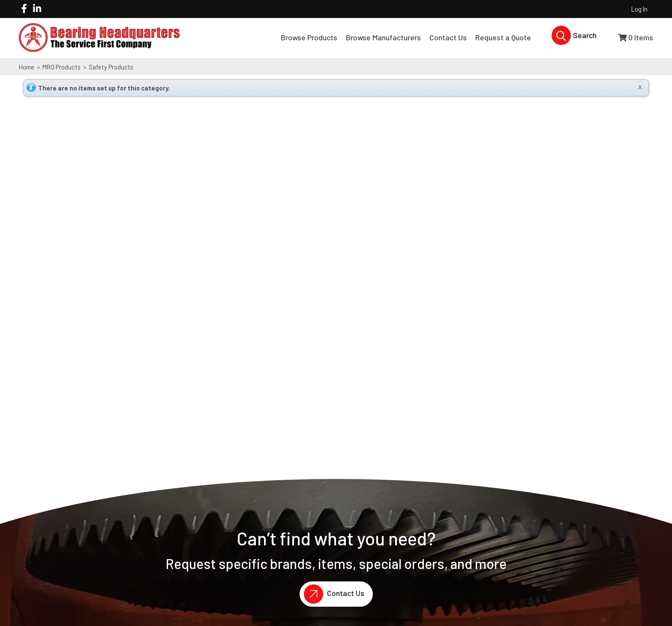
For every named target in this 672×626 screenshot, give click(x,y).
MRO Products (61, 67)
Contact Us (332, 594)
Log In (639, 9)
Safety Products (110, 67)
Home (27, 67)
